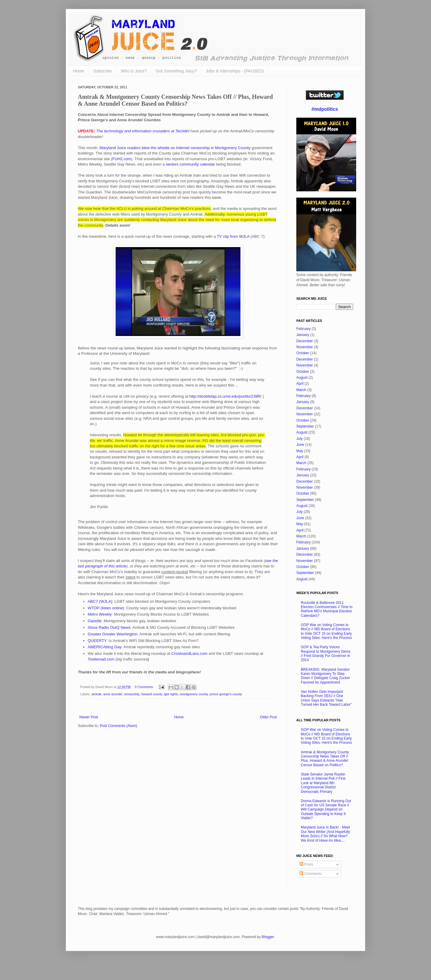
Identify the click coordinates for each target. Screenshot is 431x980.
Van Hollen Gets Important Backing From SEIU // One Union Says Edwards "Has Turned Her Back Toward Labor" (326, 698)
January (303, 335)
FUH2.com (122, 159)
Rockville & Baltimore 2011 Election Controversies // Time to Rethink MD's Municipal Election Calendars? (327, 609)
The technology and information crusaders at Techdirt (143, 131)
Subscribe (102, 71)
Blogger (268, 937)
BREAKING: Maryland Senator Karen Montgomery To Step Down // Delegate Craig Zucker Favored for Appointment (325, 676)
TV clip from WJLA (233, 236)
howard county (152, 694)
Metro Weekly (100, 614)
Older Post (268, 717)
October (303, 353)
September (305, 426)
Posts (306, 864)
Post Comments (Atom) (118, 726)
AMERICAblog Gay (105, 647)
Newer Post (89, 717)
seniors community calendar (190, 164)
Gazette (95, 621)
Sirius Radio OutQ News (109, 627)
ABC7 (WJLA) (100, 601)
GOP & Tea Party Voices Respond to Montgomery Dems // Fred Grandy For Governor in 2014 (326, 653)
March (301, 390)
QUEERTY (97, 641)
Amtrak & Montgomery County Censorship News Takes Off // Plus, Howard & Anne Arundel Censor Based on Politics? (325, 759)
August (302, 378)
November (305, 347)
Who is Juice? (134, 71)
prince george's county (226, 694)
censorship (132, 694)
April (300, 384)
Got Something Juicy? (176, 71)
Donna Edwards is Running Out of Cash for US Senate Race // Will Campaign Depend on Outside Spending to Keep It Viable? (326, 810)
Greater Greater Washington (113, 634)
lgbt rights (171, 694)
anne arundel (113, 694)
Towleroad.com (101, 659)
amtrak (97, 694)
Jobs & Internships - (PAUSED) (235, 71)
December (305, 341)
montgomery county (194, 694)
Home (79, 71)
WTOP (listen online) (106, 608)
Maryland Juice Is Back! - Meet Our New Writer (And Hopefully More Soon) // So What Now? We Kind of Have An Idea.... (325, 834)
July (299, 439)
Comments (311, 874)
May (300, 451)
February (303, 329)
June (300, 445)
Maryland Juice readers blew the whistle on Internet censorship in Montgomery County (176, 148)
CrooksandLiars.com (189, 653)
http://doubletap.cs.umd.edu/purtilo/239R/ (226, 396)
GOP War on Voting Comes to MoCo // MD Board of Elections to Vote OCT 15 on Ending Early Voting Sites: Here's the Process (326, 631)
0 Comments (144, 687)
